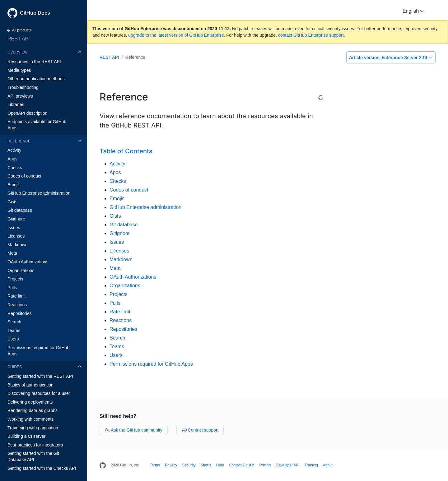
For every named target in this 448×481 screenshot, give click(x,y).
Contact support (200, 430)
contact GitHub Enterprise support (311, 35)
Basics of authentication (30, 385)
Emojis (14, 185)
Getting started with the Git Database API (33, 456)
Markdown (18, 245)
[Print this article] (321, 99)
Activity (14, 150)
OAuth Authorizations (28, 262)
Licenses (16, 236)
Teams (14, 331)
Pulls (12, 288)
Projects (15, 279)
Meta (12, 253)
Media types (19, 70)
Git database (20, 210)
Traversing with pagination (33, 428)
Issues (14, 228)
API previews (20, 96)
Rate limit (16, 296)
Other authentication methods (36, 79)
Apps (12, 159)
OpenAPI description (27, 113)
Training (311, 465)
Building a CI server (26, 436)
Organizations (21, 271)
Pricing (265, 465)
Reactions (17, 305)
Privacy (171, 465)
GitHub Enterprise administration (39, 193)
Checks (15, 168)
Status (206, 465)
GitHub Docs (35, 13)
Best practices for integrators (35, 445)
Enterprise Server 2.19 (391, 57)
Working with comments (30, 419)
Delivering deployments (30, 402)
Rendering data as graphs (33, 410)
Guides (15, 367)
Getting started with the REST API (40, 376)
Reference (19, 141)
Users (13, 339)
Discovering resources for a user (39, 393)
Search (14, 322)
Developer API (288, 465)
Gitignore (16, 219)
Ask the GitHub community (134, 430)
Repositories (20, 313)
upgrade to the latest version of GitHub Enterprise (176, 35)
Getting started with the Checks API (42, 468)
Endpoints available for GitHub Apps (37, 125)
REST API (19, 39)
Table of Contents (126, 151)
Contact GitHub (241, 465)
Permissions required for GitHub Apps (38, 351)
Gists (12, 202)
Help (220, 465)
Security (189, 465)
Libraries (16, 104)
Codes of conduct (24, 176)
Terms (155, 465)
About (328, 465)
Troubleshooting (23, 87)
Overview (17, 52)
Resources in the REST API (34, 62)
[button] (413, 11)
